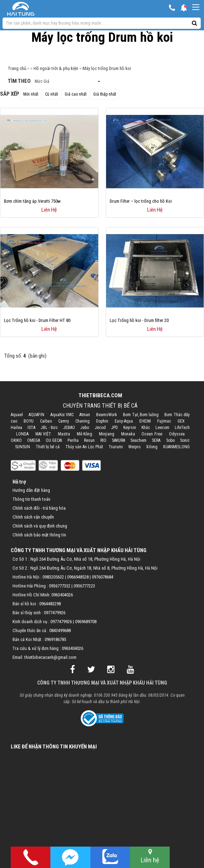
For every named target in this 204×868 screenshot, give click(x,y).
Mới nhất (31, 94)
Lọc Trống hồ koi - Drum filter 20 (139, 320)
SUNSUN (23, 447)
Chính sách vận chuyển (33, 517)
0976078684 (103, 577)
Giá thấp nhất (105, 94)
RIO (103, 440)
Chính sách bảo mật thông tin (39, 535)
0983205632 (53, 577)
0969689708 (86, 622)
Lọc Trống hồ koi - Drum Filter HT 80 (37, 320)
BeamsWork (107, 415)
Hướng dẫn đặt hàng (31, 490)
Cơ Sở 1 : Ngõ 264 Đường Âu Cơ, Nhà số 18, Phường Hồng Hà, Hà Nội (76, 559)
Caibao (46, 421)
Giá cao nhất (76, 94)
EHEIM (145, 421)
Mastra (64, 434)
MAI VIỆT (43, 434)
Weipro (134, 447)
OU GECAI (54, 440)
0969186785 (55, 639)
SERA (156, 440)
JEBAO (69, 428)
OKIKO (16, 440)
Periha (73, 440)
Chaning (83, 421)
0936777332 (60, 586)
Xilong (152, 447)
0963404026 (62, 595)
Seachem (138, 440)
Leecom (162, 428)
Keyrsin (130, 428)
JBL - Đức (49, 428)
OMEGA (34, 440)
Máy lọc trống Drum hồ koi (107, 68)
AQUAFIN (36, 415)
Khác (146, 428)
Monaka (128, 434)
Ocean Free (152, 434)
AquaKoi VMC (62, 415)
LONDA (22, 434)
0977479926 (55, 613)
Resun (89, 440)
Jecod (100, 428)
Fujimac (164, 421)
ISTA (31, 428)
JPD (115, 428)
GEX (181, 421)
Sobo (170, 440)
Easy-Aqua (124, 421)
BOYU (29, 421)
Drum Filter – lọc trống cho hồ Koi (141, 201)
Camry (64, 421)
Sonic (185, 440)
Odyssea (177, 434)
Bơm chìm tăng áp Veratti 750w (32, 201)
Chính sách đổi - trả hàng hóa (39, 508)
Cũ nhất (51, 94)
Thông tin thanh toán (31, 499)
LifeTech (182, 428)
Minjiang (107, 434)
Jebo (85, 428)
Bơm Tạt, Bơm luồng (141, 415)
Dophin (102, 421)
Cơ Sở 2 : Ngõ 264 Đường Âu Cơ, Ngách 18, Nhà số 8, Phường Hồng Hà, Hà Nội (85, 568)
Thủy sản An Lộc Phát (84, 447)
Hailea (16, 428)
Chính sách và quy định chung (40, 526)
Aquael (17, 415)
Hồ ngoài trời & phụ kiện (56, 68)
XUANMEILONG (176, 447)
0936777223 (84, 586)
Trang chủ (17, 68)
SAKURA (118, 440)
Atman (85, 415)
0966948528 (78, 577)
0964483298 (50, 604)
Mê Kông (85, 434)
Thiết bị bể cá (48, 447)
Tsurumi (116, 447)
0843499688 (60, 630)
